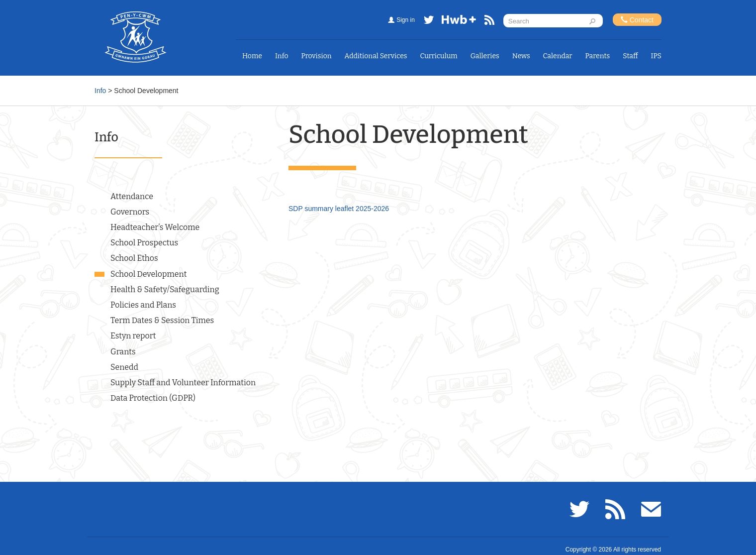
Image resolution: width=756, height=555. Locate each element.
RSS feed (489, 22)
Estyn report (133, 336)
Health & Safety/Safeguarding (165, 289)
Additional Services (376, 56)
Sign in (406, 20)
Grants (123, 352)
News (521, 56)
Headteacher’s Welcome (155, 227)
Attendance (132, 196)
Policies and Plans (143, 305)
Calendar (558, 56)
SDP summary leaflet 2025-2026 (339, 209)
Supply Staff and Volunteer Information (183, 383)
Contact (637, 20)
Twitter (429, 22)
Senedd (124, 367)
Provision (316, 56)
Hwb (459, 22)
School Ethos (134, 258)
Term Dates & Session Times (162, 320)
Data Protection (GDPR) (153, 398)
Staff (630, 56)
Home (252, 56)
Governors (130, 212)
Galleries (485, 56)
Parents (598, 56)
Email (651, 509)
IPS (657, 56)
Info (282, 56)
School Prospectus (144, 243)
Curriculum (439, 56)
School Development (148, 274)
